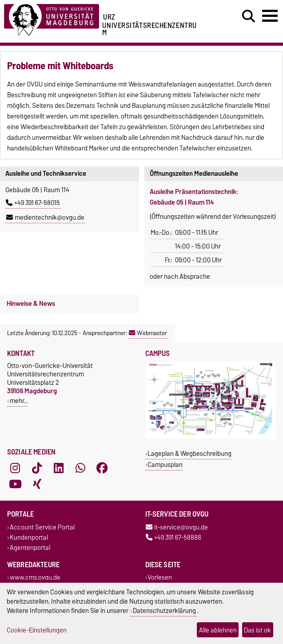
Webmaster (148, 333)
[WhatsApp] (80, 468)
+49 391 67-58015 (33, 203)
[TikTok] (37, 468)
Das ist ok (257, 630)
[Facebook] (102, 468)
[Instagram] (15, 468)
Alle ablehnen (218, 630)
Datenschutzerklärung (164, 610)
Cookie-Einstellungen (37, 630)
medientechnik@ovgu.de (45, 217)
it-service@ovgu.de (177, 527)
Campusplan (165, 464)
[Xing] (37, 484)
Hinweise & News (31, 304)
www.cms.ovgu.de (35, 578)
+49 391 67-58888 (173, 537)
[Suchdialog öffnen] (249, 16)
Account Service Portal (42, 527)
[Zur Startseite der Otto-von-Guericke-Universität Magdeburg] (52, 18)
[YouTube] (15, 484)
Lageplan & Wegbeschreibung (189, 453)
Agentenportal (30, 547)
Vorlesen (160, 578)
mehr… (19, 401)
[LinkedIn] (59, 468)
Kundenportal (29, 537)
